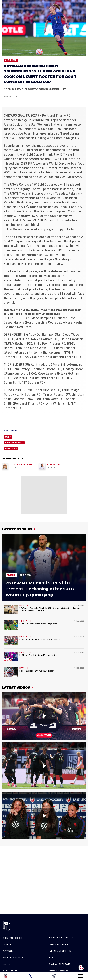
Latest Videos (17, 687)
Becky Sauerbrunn (31, 120)
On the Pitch (11, 60)
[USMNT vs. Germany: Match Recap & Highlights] (11, 641)
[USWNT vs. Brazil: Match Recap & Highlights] (11, 625)
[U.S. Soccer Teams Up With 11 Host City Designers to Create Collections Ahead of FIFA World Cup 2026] (11, 609)
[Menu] (81, 975)
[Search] (30, 976)
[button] (88, 976)
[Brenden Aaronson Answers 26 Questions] (11, 672)
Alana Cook (12, 125)
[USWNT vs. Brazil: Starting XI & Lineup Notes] (11, 656)
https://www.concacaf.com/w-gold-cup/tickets (39, 229)
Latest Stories (18, 529)
